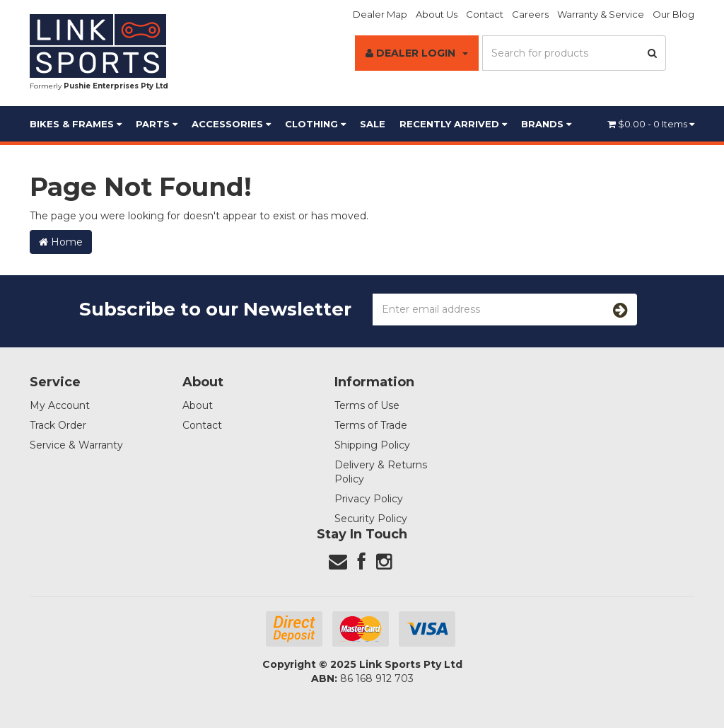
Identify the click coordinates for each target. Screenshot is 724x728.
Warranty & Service (601, 14)
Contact (485, 14)
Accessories (231, 124)
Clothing (315, 124)
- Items (651, 124)
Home (61, 242)
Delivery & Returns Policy (381, 472)
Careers (530, 14)
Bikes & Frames (76, 124)
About (198, 405)
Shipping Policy (372, 445)
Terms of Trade (371, 425)
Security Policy (371, 519)
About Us (437, 14)
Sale (373, 124)
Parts (157, 124)
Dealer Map (380, 14)
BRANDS (546, 124)
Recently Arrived (453, 124)
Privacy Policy (369, 499)
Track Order (58, 425)
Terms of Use (367, 405)
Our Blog (673, 14)
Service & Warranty (76, 445)
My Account (60, 405)
